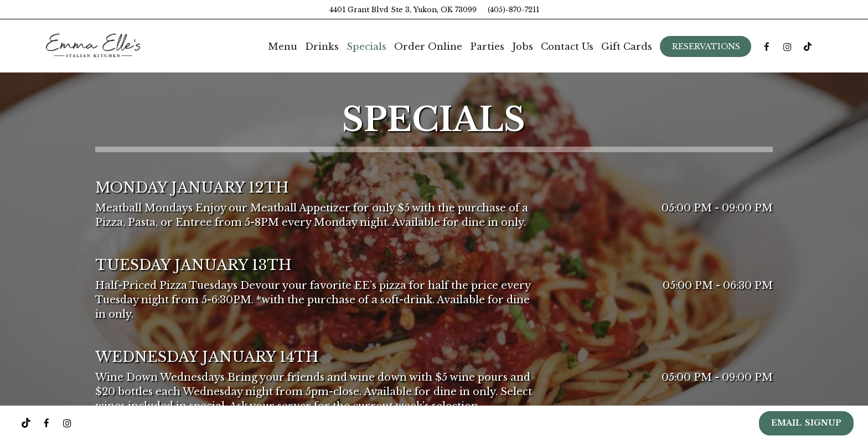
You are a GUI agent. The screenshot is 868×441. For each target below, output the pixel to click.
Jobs (523, 47)
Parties (487, 47)
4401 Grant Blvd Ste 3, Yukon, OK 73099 (403, 10)
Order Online (428, 47)
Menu (283, 47)
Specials (366, 47)
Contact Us (567, 47)
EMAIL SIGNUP (806, 423)
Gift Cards (627, 47)
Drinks (322, 47)
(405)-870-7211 (513, 10)
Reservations (706, 46)
